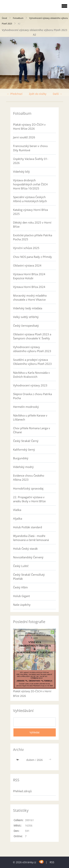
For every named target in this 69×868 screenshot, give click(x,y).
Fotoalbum (18, 18)
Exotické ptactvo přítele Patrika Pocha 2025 (33, 237)
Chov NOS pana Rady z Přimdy (32, 257)
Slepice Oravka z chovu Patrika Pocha (32, 396)
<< (18, 760)
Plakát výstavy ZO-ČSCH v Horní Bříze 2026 (29, 127)
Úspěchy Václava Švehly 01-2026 (31, 161)
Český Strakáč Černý (26, 441)
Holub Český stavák (25, 549)
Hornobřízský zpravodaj (28, 488)
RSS (52, 862)
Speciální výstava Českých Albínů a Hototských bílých (30, 199)
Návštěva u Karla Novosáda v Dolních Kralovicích (31, 375)
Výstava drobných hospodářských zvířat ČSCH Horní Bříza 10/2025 (30, 184)
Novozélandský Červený (28, 557)
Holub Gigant (21, 596)
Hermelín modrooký (26, 407)
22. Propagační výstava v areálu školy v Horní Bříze (29, 499)
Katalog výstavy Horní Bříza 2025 (30, 212)
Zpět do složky (38, 94)
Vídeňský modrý (23, 467)
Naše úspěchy (22, 605)
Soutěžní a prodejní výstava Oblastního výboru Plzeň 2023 (32, 362)
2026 (40, 760)
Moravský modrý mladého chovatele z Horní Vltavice (30, 298)
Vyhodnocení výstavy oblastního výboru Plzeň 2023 (32, 349)
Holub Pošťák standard (28, 527)
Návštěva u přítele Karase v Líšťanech (30, 417)
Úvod (4, 18)
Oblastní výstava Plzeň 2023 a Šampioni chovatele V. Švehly (32, 336)
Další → (57, 94)
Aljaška (18, 518)
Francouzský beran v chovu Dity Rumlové (30, 148)
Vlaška (17, 510)
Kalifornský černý (24, 449)
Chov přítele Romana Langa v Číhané (32, 430)
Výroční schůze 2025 (26, 248)
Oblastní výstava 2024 (27, 265)
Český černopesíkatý (26, 326)
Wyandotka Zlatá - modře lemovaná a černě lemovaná (31, 538)
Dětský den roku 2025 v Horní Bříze (32, 224)
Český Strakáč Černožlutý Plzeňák (29, 577)
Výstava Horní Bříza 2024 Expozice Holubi (29, 276)
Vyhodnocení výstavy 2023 (30, 385)
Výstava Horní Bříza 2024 (29, 287)
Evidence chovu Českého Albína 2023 (29, 478)
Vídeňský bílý (21, 172)
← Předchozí (15, 94)
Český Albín (20, 587)
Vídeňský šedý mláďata (28, 308)
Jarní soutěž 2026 (24, 137)
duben (30, 760)
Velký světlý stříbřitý (26, 317)
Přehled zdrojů (22, 791)
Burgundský (21, 458)
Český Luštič (21, 566)
